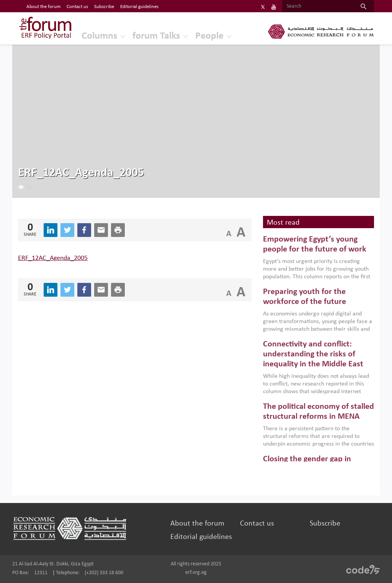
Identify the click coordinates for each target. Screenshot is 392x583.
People (209, 36)
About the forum (197, 524)
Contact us (257, 524)
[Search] (318, 7)
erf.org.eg (196, 572)
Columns (99, 36)
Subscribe (325, 524)
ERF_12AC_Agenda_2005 (53, 258)
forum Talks (156, 36)
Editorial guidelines (201, 537)
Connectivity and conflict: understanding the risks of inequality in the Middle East (313, 354)
